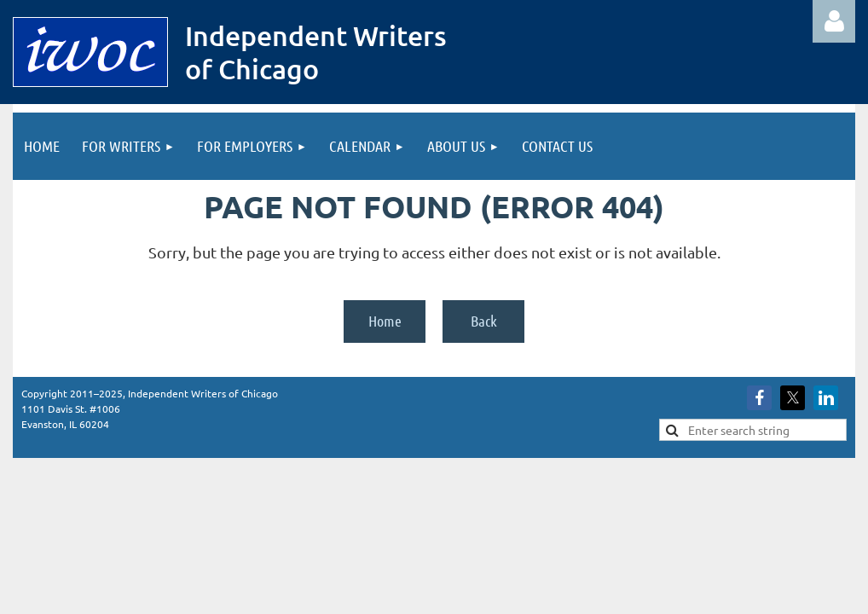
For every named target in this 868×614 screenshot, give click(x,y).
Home (385, 321)
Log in (834, 21)
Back (484, 321)
